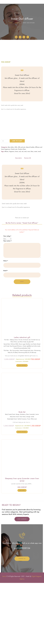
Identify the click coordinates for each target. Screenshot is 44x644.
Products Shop (22, 210)
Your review (8, 302)
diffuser (6, 213)
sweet (36, 213)
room (29, 213)
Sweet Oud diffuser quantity (1, 200)
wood (39, 213)
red (22, 213)
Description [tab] (19, 219)
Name (6, 322)
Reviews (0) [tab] (28, 219)
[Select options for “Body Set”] (22, 493)
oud (20, 213)
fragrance (12, 213)
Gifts (16, 208)
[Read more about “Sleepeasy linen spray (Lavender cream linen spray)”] (22, 552)
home (16, 213)
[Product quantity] (5, 202)
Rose (32, 213)
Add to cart (17, 202)
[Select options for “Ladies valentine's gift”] (22, 427)
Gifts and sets (21, 208)
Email (6, 332)
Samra (4, 637)
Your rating (7, 297)
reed (25, 213)
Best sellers (11, 208)
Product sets (14, 210)
